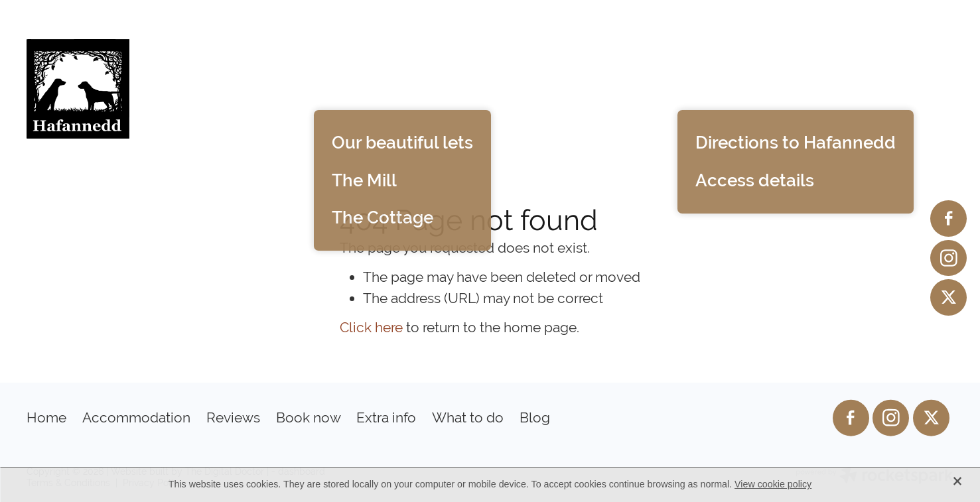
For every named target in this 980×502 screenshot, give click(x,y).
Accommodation (389, 87)
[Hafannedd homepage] (119, 89)
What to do (834, 87)
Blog (921, 87)
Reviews (519, 87)
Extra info (722, 87)
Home (268, 87)
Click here (371, 327)
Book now (615, 87)
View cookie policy (773, 484)
